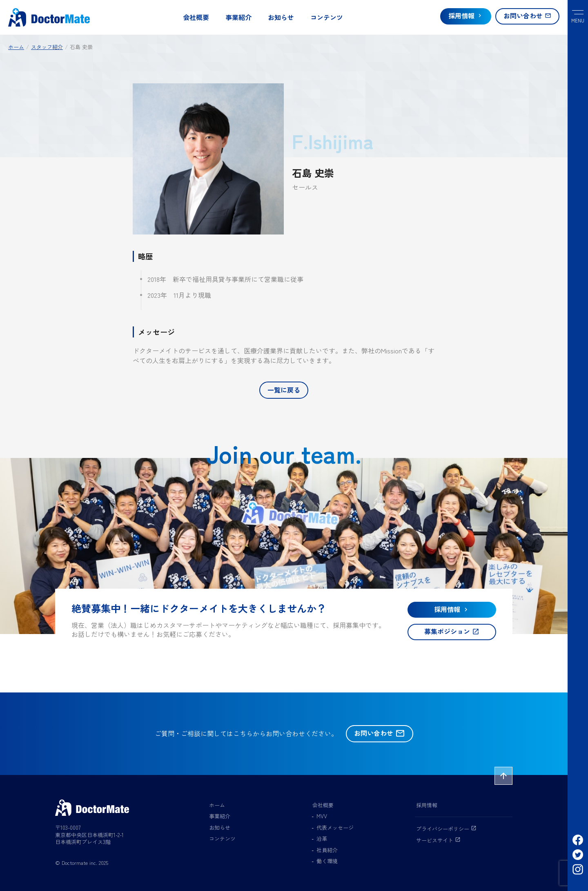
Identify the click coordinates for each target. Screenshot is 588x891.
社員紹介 (327, 850)
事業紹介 (238, 17)
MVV (322, 816)
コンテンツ (327, 17)
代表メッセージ (335, 827)
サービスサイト (438, 840)
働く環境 (327, 861)
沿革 (322, 839)
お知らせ (281, 17)
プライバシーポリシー (446, 829)
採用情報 (427, 805)
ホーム (217, 805)
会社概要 (196, 17)
